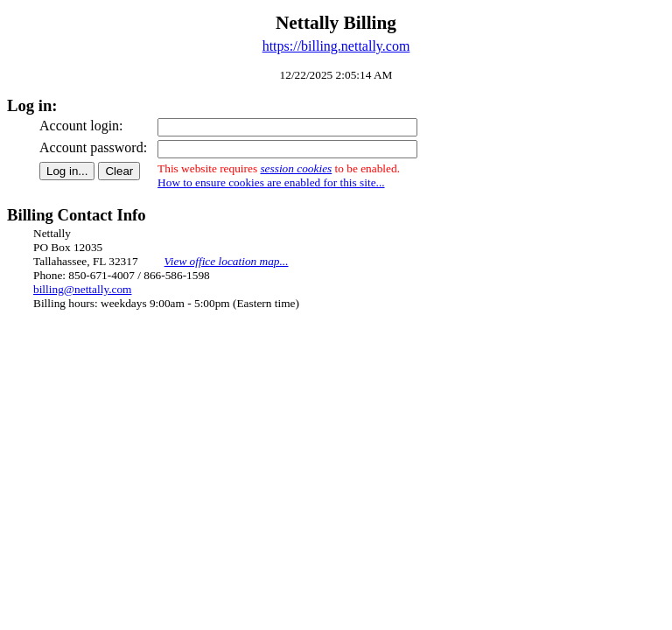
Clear (119, 171)
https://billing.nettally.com (336, 46)
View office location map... (227, 261)
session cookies (296, 168)
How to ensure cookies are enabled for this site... (271, 182)
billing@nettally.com (82, 289)
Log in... (67, 171)
